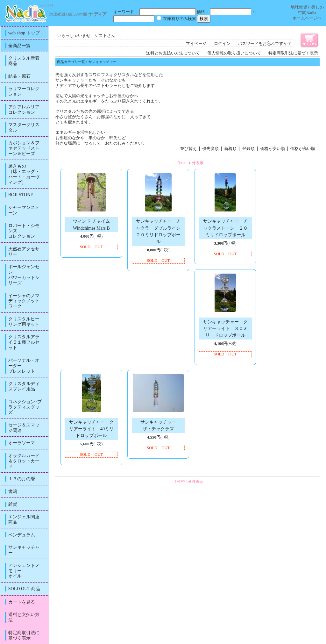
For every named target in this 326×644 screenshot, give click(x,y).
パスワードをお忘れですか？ (265, 44)
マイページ (196, 44)
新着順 (230, 149)
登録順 (248, 149)
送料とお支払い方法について (173, 53)
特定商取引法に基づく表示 (293, 53)
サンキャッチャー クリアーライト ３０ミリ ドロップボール (225, 328)
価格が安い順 (273, 149)
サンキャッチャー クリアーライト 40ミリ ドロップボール (94, 429)
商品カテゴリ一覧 (71, 62)
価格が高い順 (303, 149)
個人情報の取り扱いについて (234, 53)
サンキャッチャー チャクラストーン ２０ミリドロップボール (225, 228)
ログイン (222, 44)
